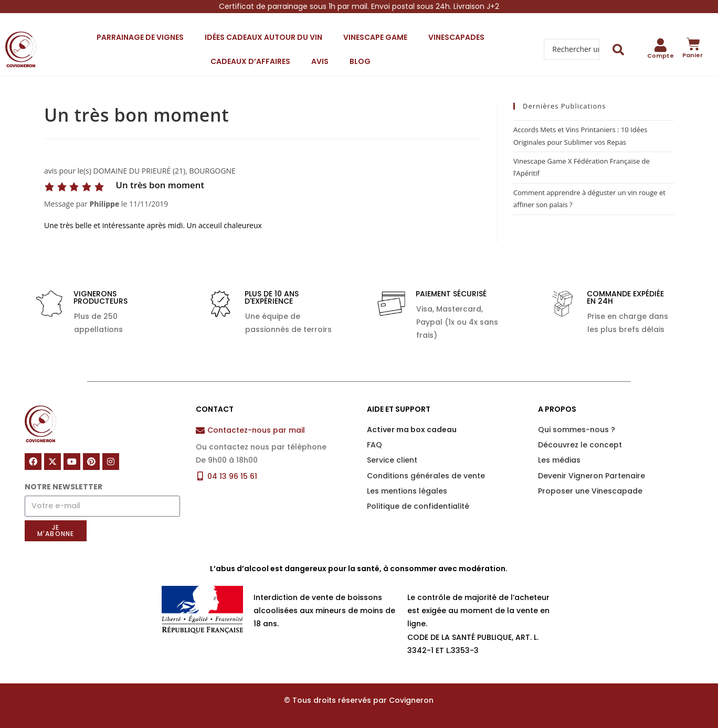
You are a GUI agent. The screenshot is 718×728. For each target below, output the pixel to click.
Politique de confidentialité (418, 506)
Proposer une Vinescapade (590, 491)
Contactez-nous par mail (256, 430)
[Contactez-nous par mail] (200, 430)
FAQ (374, 445)
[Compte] (660, 45)
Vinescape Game (375, 37)
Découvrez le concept (580, 445)
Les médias (559, 460)
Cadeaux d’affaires (250, 61)
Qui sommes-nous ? (577, 430)
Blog (360, 61)
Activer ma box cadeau (412, 430)
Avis (320, 61)
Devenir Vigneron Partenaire (592, 476)
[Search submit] (619, 50)
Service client (392, 460)
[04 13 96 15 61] (200, 476)
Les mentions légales (407, 491)
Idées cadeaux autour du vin (263, 37)
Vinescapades (456, 37)
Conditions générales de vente (426, 476)
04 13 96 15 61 (232, 476)
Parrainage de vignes (140, 37)
